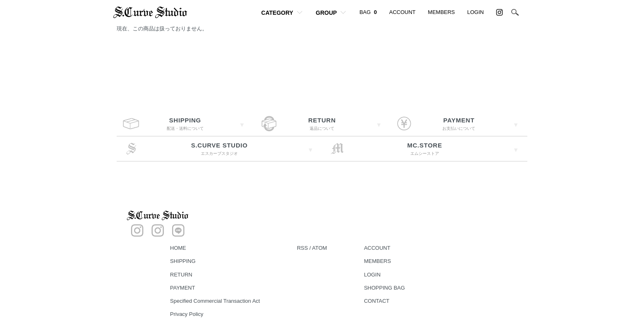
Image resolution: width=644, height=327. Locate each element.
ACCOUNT (402, 12)
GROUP (326, 13)
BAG (368, 12)
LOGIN (476, 12)
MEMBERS (442, 12)
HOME (178, 248)
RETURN (181, 275)
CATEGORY (277, 13)
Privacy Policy (187, 314)
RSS (302, 248)
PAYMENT (183, 288)
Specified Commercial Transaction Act (215, 301)
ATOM (320, 248)
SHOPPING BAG (384, 288)
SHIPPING (183, 261)
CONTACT (377, 301)
